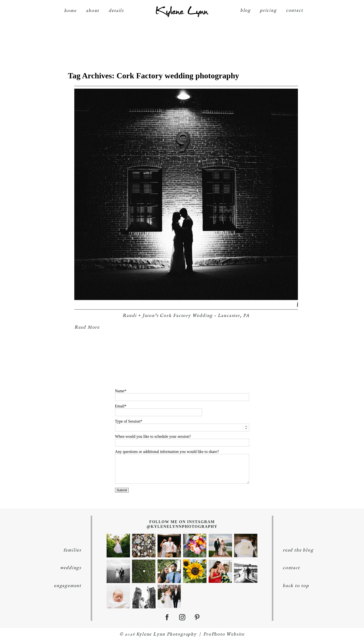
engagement (68, 586)
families (72, 550)
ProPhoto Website (224, 634)
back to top (296, 586)
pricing (268, 11)
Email (120, 406)
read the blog (298, 550)
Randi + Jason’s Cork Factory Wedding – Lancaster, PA (186, 316)
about (92, 11)
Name (120, 391)
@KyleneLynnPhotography (182, 526)
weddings (71, 568)
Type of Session (128, 421)
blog (245, 11)
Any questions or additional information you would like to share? (167, 452)
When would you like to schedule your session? (153, 436)
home (70, 11)
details (116, 11)
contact (295, 11)
